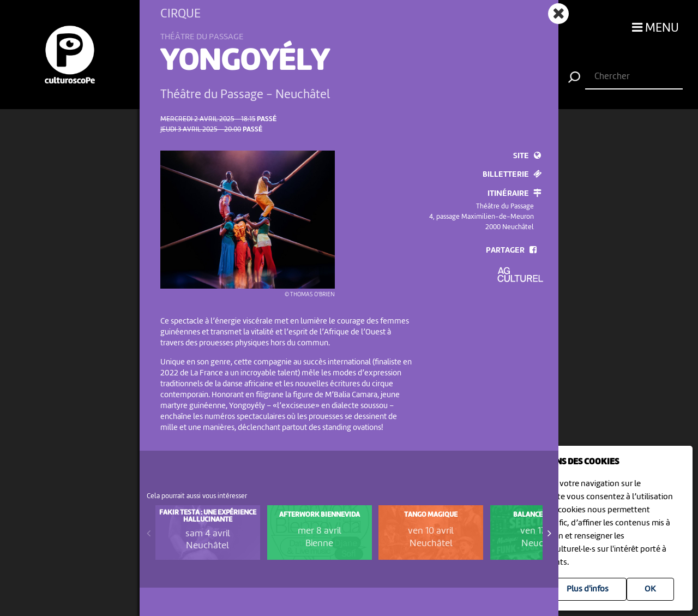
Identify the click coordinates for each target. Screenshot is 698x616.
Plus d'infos (588, 589)
